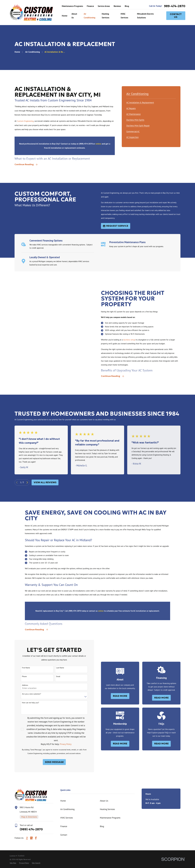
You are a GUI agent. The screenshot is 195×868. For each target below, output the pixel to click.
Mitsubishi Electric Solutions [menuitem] (145, 16)
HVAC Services (67, 818)
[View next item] (27, 482)
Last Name (56, 668)
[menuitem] (140, 102)
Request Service (116, 226)
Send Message (50, 762)
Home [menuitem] (65, 16)
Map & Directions (29, 817)
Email (54, 676)
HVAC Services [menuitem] (124, 16)
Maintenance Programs (72, 6)
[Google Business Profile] (31, 838)
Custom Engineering (25, 121)
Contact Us (176, 16)
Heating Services (107, 809)
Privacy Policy (61, 744)
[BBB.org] (27, 838)
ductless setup (133, 340)
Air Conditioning (67, 809)
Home (63, 801)
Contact (64, 835)
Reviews (117, 6)
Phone (20, 676)
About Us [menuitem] (74, 16)
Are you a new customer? (27, 694)
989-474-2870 (175, 6)
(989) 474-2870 (31, 829)
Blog (127, 6)
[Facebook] (36, 838)
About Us (104, 801)
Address (21, 685)
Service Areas (104, 6)
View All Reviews (45, 482)
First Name (22, 668)
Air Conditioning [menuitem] (89, 16)
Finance (90, 6)
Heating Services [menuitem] (106, 16)
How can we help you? (26, 703)
